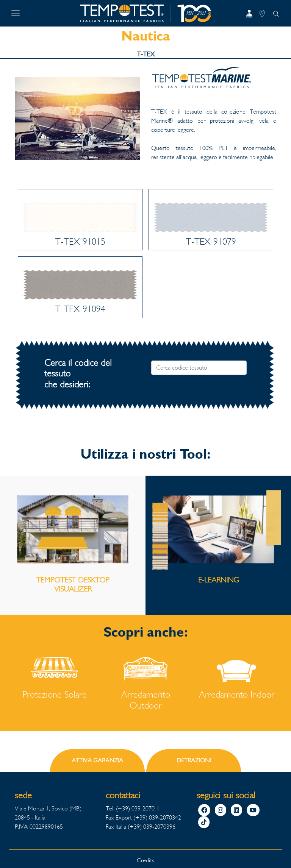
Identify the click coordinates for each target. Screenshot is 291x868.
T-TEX (146, 54)
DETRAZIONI (194, 760)
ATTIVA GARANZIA (97, 760)
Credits (145, 860)
